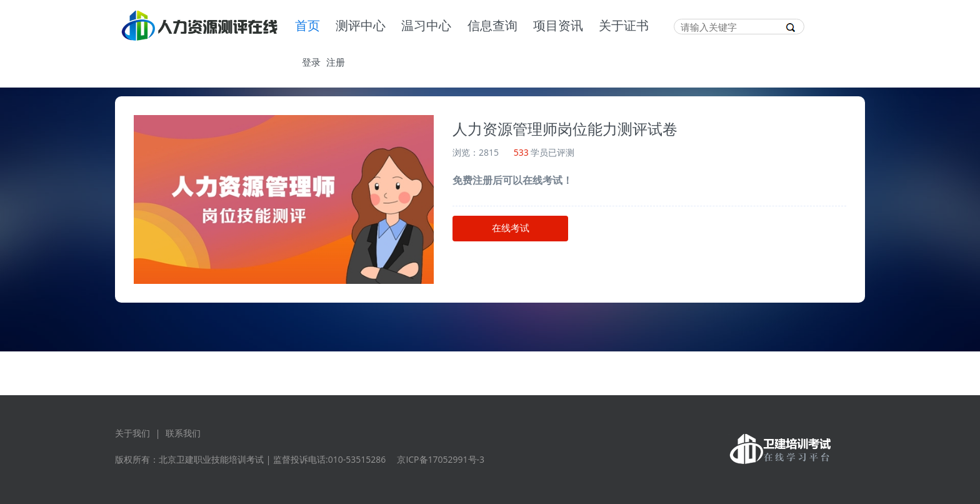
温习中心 (426, 26)
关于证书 (624, 26)
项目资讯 (558, 26)
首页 (307, 26)
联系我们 (183, 433)
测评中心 (361, 26)
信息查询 (492, 26)
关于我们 (132, 433)
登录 (311, 62)
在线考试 (511, 228)
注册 (336, 62)
